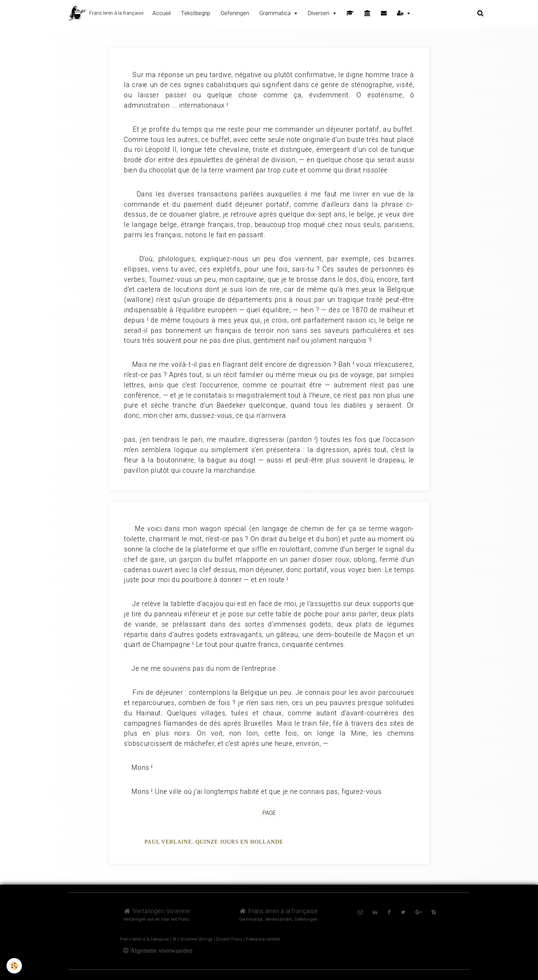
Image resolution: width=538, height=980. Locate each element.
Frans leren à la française (278, 911)
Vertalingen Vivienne (156, 911)
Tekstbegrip (196, 13)
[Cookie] (15, 966)
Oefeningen (235, 13)
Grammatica (276, 13)
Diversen (319, 13)
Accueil (161, 13)
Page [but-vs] (269, 813)
